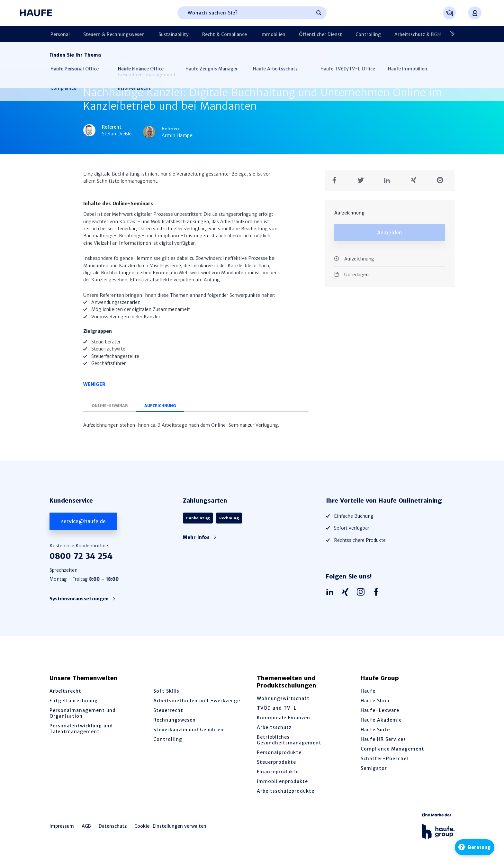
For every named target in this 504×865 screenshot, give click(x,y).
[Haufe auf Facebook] (378, 593)
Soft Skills (166, 691)
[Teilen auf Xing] (416, 179)
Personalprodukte (279, 753)
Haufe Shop (375, 701)
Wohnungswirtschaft (283, 699)
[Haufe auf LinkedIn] (331, 593)
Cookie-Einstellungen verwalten (170, 826)
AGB (86, 826)
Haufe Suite (375, 730)
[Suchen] (319, 13)
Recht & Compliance (212, 34)
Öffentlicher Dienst (300, 34)
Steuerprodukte (276, 762)
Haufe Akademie (381, 720)
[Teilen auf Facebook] (337, 179)
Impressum (62, 826)
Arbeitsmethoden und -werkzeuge (197, 701)
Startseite (60, 56)
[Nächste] (450, 34)
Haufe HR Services (383, 740)
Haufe (368, 691)
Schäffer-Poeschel (384, 759)
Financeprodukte (278, 772)
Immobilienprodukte (282, 782)
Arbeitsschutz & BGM (390, 34)
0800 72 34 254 (81, 556)
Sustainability (165, 34)
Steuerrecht (168, 711)
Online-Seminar (111, 406)
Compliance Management (392, 749)
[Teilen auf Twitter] (363, 179)
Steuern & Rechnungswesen (109, 34)
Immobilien (256, 34)
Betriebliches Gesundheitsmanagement (289, 740)
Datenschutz (113, 826)
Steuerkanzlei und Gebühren (190, 56)
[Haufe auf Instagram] (362, 593)
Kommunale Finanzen (283, 718)
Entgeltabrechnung (74, 701)
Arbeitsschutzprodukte (286, 791)
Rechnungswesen (175, 720)
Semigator (374, 769)
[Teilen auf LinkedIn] (389, 179)
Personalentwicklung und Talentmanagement (81, 729)
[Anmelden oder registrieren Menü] (475, 13)
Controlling (344, 34)
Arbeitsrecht (65, 691)
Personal (59, 34)
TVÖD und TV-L (277, 708)
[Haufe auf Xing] (347, 593)
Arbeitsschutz (274, 728)
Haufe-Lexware (380, 711)
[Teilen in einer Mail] (442, 179)
